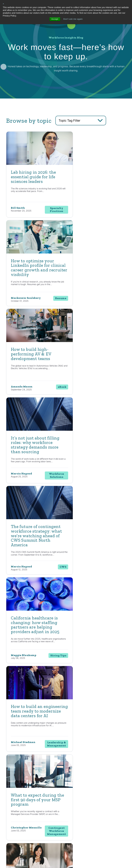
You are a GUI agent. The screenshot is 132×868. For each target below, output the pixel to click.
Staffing (76, 803)
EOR (74, 819)
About (113, 787)
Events (100, 817)
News (100, 803)
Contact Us (27, 741)
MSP (75, 825)
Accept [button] (54, 19)
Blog (99, 797)
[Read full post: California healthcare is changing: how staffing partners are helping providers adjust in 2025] (97, 343)
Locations (114, 803)
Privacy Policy (60, 858)
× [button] (3, 4)
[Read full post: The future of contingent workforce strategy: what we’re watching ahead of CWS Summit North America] (35, 343)
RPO (74, 814)
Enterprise (77, 808)
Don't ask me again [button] (73, 19)
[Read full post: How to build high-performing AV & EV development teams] (35, 252)
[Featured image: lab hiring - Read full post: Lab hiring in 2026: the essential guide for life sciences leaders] (35, 164)
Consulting (77, 797)
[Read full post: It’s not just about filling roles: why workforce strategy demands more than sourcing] (97, 252)
